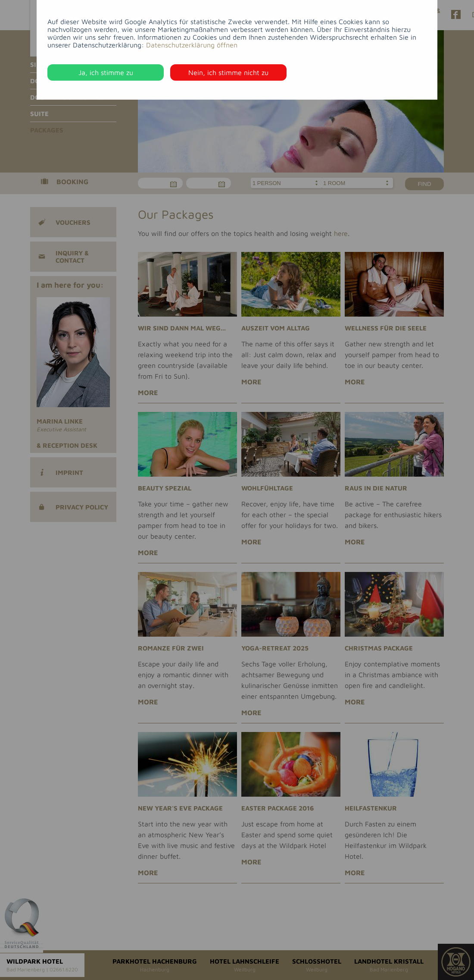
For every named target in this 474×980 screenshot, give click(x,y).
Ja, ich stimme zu (106, 72)
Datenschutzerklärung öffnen (192, 45)
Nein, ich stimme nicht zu (228, 72)
